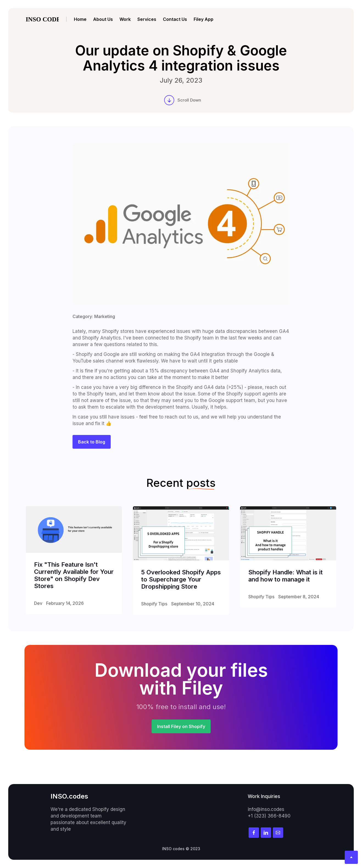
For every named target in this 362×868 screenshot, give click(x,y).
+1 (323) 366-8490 (269, 816)
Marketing (105, 316)
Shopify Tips (154, 604)
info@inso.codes (266, 809)
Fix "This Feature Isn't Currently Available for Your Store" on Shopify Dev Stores (74, 575)
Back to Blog (92, 442)
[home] (46, 19)
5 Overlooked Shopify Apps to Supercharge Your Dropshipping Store (181, 579)
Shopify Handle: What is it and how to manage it (286, 576)
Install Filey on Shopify (181, 726)
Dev (38, 603)
